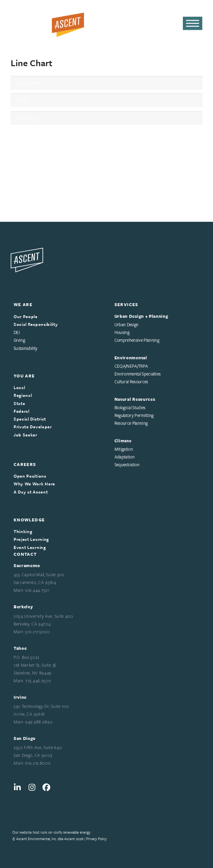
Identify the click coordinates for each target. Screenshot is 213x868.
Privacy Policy (96, 839)
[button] (193, 24)
